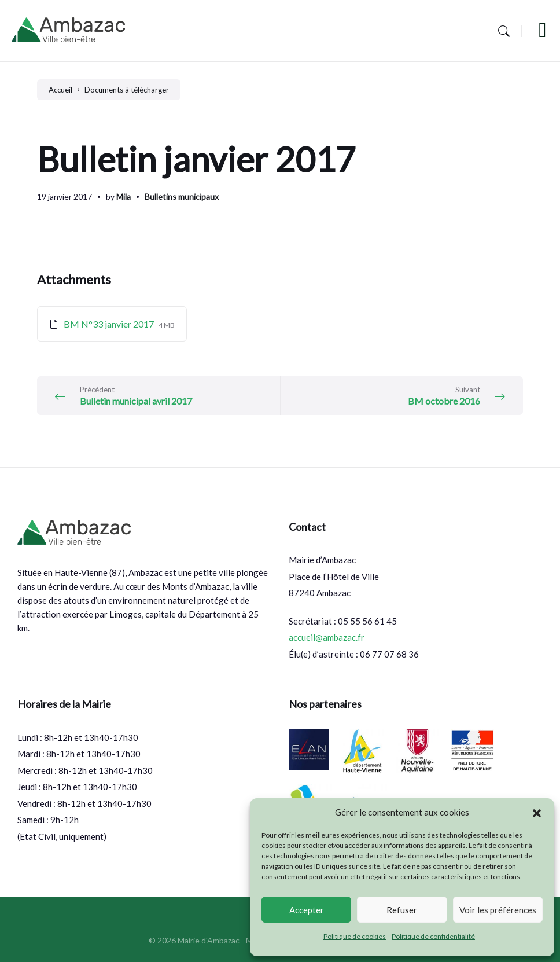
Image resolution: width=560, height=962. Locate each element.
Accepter (307, 910)
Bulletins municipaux (182, 197)
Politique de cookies (355, 936)
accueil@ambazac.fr (327, 637)
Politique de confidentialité (433, 936)
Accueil (60, 90)
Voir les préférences (498, 910)
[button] (537, 813)
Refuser (402, 910)
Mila (124, 197)
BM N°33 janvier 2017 (110, 324)
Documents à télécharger (127, 90)
